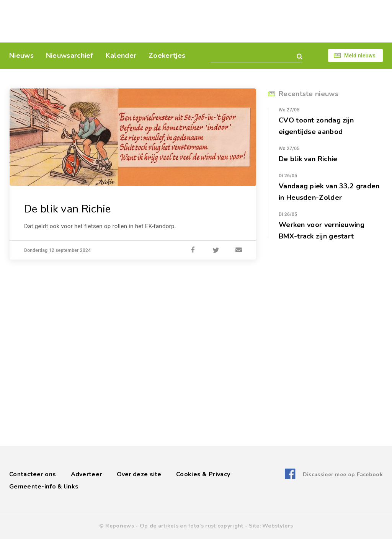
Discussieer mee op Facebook (343, 474)
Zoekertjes (167, 56)
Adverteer (87, 474)
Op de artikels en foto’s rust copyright (192, 526)
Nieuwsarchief (70, 56)
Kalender (121, 56)
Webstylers (278, 526)
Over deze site (139, 474)
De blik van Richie (67, 209)
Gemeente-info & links (44, 487)
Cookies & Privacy (203, 474)
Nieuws (21, 56)
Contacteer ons (33, 474)
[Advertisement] (249, 21)
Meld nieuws (360, 56)
